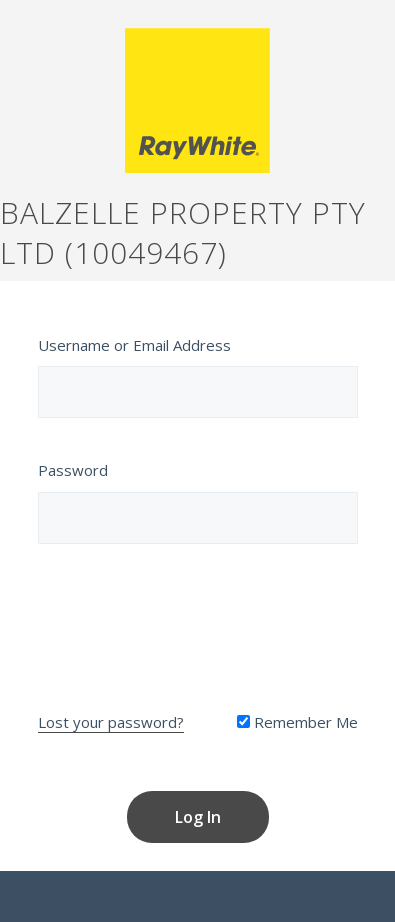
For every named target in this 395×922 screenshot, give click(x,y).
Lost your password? (111, 722)
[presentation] (198, 623)
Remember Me (297, 722)
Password (73, 470)
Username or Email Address (134, 345)
